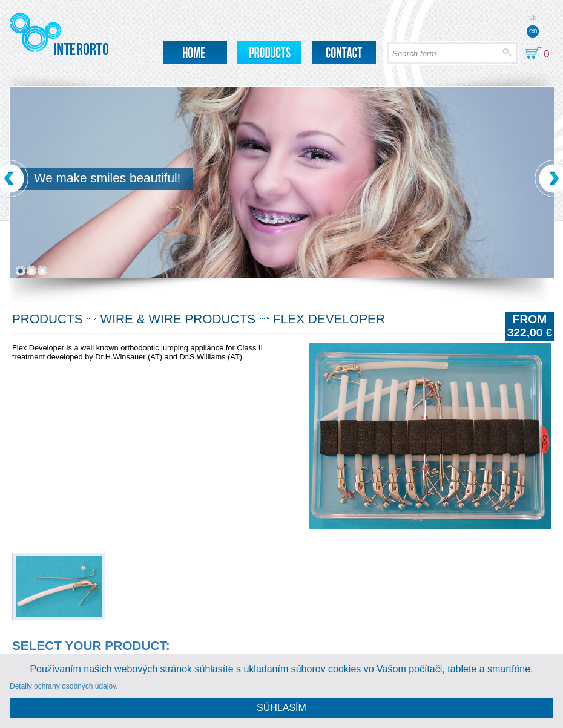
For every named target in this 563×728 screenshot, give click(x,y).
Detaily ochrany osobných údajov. (64, 686)
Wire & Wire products (178, 319)
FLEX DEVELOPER (329, 319)
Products (48, 319)
